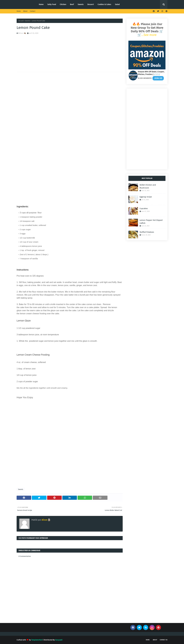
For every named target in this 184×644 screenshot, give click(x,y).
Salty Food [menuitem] (52, 4)
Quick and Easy (25, 4)
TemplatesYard (37, 640)
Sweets (27, 21)
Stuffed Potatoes (147, 232)
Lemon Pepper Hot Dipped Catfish (151, 222)
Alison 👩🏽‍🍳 (22, 33)
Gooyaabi (59, 640)
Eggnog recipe (146, 197)
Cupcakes (144, 208)
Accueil (21, 21)
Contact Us (164, 640)
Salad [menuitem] (117, 4)
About (25, 11)
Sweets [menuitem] (81, 4)
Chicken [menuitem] (63, 4)
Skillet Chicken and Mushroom (148, 186)
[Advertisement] (70, 52)
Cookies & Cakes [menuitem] (104, 4)
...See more (149, 35)
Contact (33, 11)
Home (19, 11)
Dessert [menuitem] (91, 4)
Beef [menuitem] (72, 4)
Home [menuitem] (41, 4)
